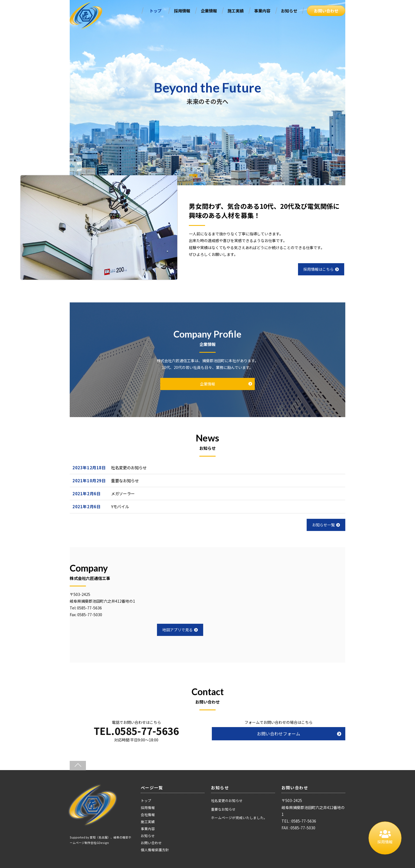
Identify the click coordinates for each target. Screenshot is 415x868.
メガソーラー (123, 494)
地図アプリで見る (180, 630)
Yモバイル (120, 506)
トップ (155, 11)
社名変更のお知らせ (129, 468)
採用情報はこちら (321, 269)
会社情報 (148, 815)
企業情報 (209, 11)
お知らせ (289, 11)
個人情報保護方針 (155, 850)
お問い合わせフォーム (279, 734)
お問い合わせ (326, 11)
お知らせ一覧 (326, 525)
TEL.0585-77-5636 (136, 731)
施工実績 (236, 11)
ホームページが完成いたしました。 (239, 818)
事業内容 (262, 11)
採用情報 (182, 11)
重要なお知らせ (125, 481)
